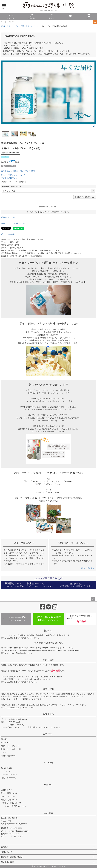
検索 (95, 22)
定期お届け (32, 16)
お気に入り (51, 16)
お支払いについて (8, 796)
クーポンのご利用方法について (14, 806)
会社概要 (48, 813)
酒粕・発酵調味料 (8, 756)
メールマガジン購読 (9, 774)
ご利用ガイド (14, 707)
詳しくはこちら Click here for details (17, 653)
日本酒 (4, 739)
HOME (3, 26)
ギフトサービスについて (11, 803)
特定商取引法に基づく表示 (12, 857)
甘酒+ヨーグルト (32, 26)
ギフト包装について (9, 178)
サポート (48, 785)
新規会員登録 (7, 768)
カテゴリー (48, 734)
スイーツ (5, 752)
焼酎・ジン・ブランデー (11, 746)
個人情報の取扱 (7, 862)
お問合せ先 (48, 714)
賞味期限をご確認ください (12, 187)
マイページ (70, 16)
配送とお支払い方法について (13, 175)
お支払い (48, 630)
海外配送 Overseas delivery (48, 643)
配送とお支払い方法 (17, 638)
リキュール (6, 743)
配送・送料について (9, 793)
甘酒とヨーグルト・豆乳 (16, 26)
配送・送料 (48, 660)
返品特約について (8, 217)
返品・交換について (9, 800)
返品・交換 (48, 689)
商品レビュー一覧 (8, 778)
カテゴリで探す (11, 16)
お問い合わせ (7, 852)
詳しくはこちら (88, 568)
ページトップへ (93, 599)
